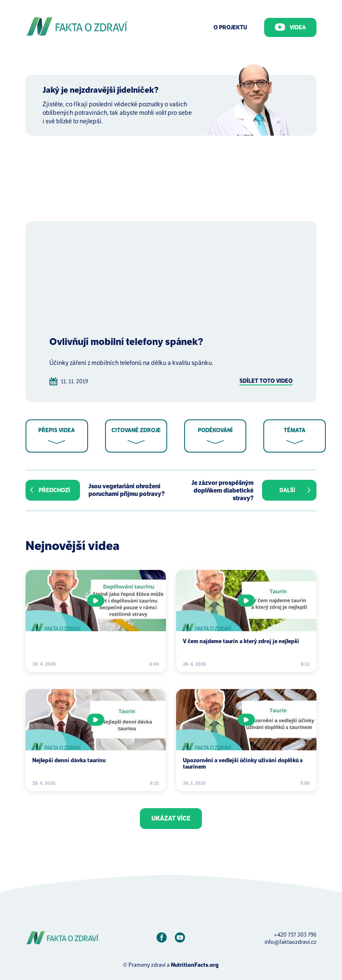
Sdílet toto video (266, 381)
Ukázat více (171, 818)
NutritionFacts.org (195, 965)
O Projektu (230, 27)
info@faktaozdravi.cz (291, 942)
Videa (291, 27)
